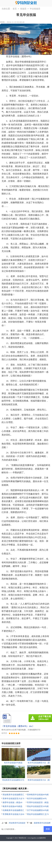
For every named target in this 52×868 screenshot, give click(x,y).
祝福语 (23, 9)
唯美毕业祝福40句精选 (12, 806)
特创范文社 (23, 838)
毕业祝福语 (35, 9)
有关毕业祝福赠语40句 (37, 799)
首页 (15, 9)
